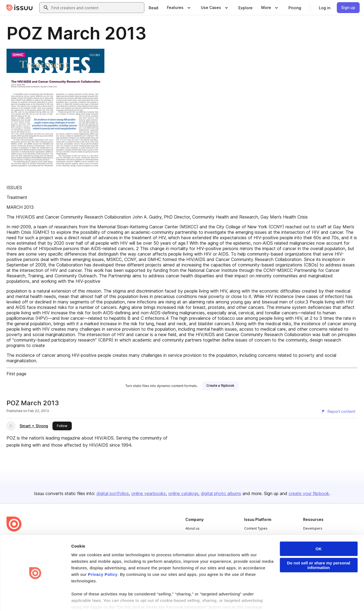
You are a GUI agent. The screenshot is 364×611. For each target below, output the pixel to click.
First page (16, 374)
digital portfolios (113, 493)
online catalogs (183, 493)
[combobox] (97, 8)
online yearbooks (149, 493)
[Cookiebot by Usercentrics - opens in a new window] (35, 600)
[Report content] (338, 412)
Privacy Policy (103, 558)
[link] (153, 8)
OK (319, 532)
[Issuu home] (20, 8)
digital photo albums (221, 493)
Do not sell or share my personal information (319, 549)
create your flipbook (309, 493)
